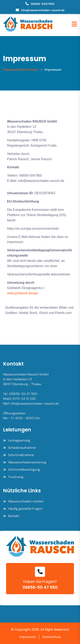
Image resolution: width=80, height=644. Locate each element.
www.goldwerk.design (23, 293)
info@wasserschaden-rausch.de (43, 10)
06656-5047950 (43, 4)
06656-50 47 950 (40, 587)
